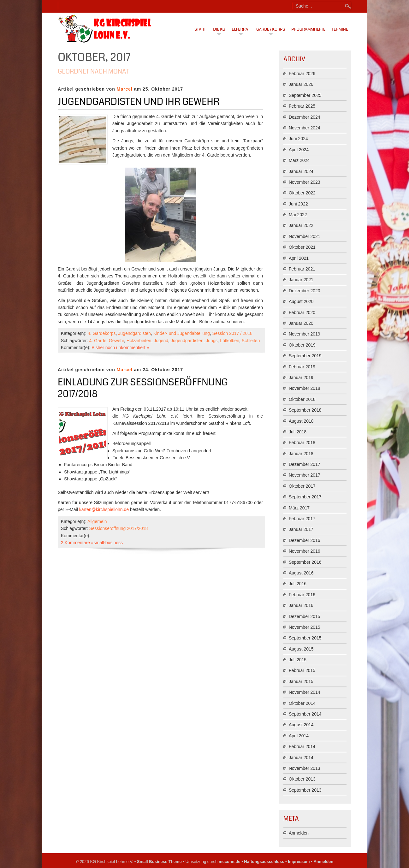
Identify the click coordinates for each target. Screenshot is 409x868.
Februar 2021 (302, 269)
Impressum (299, 862)
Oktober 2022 (302, 193)
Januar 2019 (301, 378)
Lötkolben (230, 341)
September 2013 (305, 790)
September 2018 (305, 410)
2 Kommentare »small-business (92, 543)
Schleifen (251, 341)
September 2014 (305, 714)
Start (200, 29)
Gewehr (116, 341)
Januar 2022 (301, 225)
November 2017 (305, 475)
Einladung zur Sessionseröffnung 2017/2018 (143, 388)
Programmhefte (308, 29)
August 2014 (301, 725)
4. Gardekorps (102, 333)
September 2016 (305, 562)
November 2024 (305, 128)
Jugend (161, 341)
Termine (340, 29)
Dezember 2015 (305, 616)
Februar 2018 (302, 443)
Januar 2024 (301, 171)
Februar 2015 (302, 670)
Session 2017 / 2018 (232, 333)
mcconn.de (230, 862)
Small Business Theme (159, 862)
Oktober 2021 (302, 247)
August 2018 (301, 421)
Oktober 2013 (302, 779)
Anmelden (299, 833)
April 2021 (299, 258)
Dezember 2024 (305, 117)
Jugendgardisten (134, 333)
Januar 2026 (301, 84)
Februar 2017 (302, 519)
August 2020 (301, 301)
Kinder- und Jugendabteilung (182, 333)
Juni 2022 (298, 204)
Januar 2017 (301, 529)
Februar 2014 (302, 746)
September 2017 (305, 497)
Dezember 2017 (305, 464)
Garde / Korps (271, 29)
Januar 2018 (301, 454)
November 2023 (305, 182)
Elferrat (241, 29)
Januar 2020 (301, 323)
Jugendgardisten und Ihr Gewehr (139, 102)
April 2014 (299, 736)
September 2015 (305, 638)
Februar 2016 (302, 595)
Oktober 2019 (302, 345)
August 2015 (301, 649)
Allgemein (97, 521)
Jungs (212, 341)
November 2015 (305, 627)
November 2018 (305, 388)
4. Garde (98, 341)
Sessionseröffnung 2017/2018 (118, 528)
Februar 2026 (302, 74)
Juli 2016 (298, 584)
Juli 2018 (298, 432)
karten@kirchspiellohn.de (104, 509)
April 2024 (299, 150)
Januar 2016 (301, 605)
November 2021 (305, 236)
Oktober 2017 (302, 486)
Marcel (125, 89)
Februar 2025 (302, 106)
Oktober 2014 (302, 703)
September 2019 (305, 356)
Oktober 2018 (302, 399)
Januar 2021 (301, 280)
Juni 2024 (298, 139)
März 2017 (299, 508)
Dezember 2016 (305, 540)
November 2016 (305, 551)
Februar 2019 (302, 367)
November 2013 (305, 768)
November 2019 (305, 334)
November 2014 (305, 692)
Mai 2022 (298, 215)
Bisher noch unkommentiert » (120, 348)
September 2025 (305, 95)
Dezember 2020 (305, 291)
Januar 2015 (301, 681)
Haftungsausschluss (264, 862)
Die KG (219, 29)
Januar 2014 (301, 758)
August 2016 (301, 573)
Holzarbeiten (139, 341)
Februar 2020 (302, 312)
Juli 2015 (298, 660)
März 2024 (299, 160)
